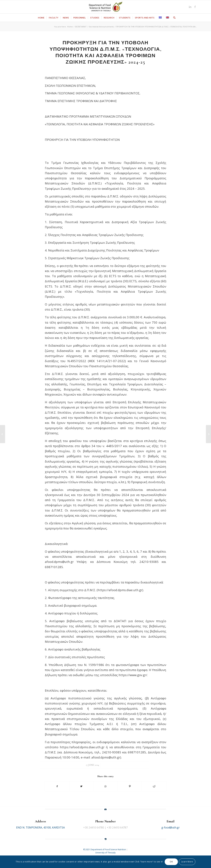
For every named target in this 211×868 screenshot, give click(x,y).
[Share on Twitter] (81, 786)
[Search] (173, 18)
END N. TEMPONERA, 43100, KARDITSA (40, 827)
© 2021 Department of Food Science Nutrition (105, 849)
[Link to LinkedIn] (190, 7)
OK (171, 862)
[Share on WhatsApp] (106, 786)
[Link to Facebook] (195, 7)
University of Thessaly (105, 853)
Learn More (187, 862)
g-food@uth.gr (171, 827)
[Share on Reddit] (154, 786)
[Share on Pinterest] (130, 786)
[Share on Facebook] (57, 786)
